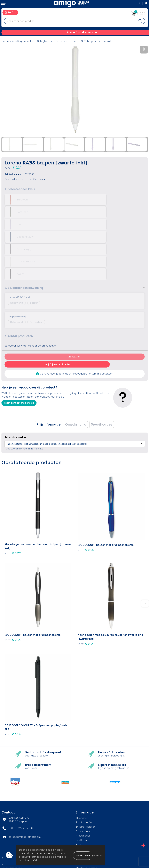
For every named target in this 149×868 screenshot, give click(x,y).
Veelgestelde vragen (88, 812)
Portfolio (81, 803)
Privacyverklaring (87, 835)
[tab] (49, 387)
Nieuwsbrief (83, 799)
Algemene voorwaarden (90, 827)
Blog (79, 807)
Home (5, 41)
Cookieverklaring (86, 831)
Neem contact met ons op (19, 366)
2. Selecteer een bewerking (24, 251)
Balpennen (62, 41)
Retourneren (9, 835)
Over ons (81, 781)
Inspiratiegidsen (86, 790)
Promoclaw (83, 794)
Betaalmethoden (12, 831)
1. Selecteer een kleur (20, 189)
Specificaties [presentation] (102, 387)
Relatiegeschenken (23, 41)
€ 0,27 (13, 516)
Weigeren (98, 855)
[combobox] (70, 21)
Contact (6, 827)
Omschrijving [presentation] (76, 387)
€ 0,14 (86, 512)
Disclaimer (83, 840)
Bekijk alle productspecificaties (25, 179)
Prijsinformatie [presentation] (49, 387)
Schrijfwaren (45, 41)
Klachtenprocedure (13, 840)
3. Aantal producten (19, 299)
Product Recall (10, 844)
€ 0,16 (13, 697)
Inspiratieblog (85, 785)
